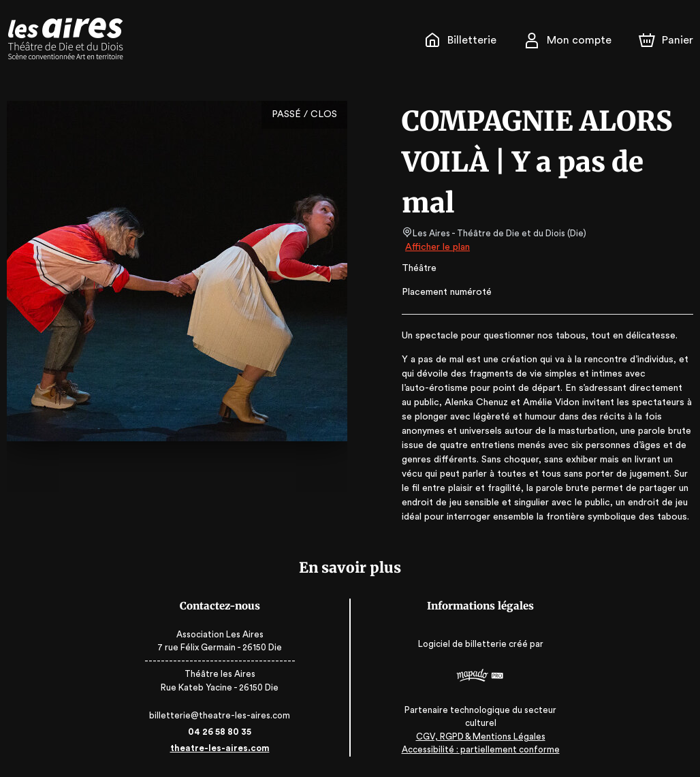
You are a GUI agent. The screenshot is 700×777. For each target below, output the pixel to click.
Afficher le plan (436, 247)
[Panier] (666, 40)
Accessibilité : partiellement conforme (475, 750)
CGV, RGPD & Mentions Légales (475, 736)
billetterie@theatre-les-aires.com (226, 715)
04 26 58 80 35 (226, 732)
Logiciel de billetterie (457, 645)
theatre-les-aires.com (226, 748)
